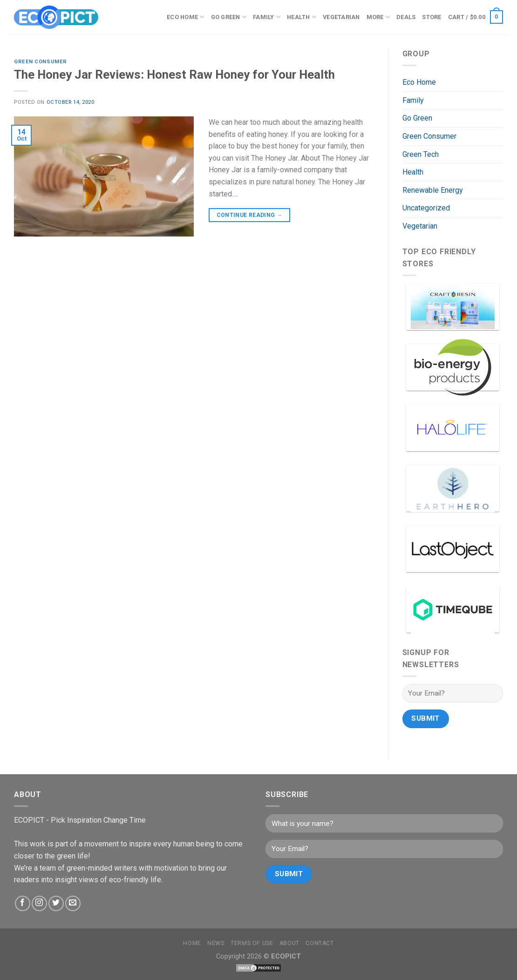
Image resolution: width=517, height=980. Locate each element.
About (289, 943)
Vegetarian (341, 17)
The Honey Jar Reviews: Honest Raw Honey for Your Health (174, 74)
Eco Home (186, 17)
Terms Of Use (252, 943)
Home (192, 943)
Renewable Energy (433, 190)
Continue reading (250, 215)
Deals (406, 17)
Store (432, 17)
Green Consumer (41, 62)
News (216, 943)
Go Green (229, 17)
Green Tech (421, 154)
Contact (320, 943)
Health (302, 17)
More (378, 17)
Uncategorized (426, 208)
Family (267, 17)
